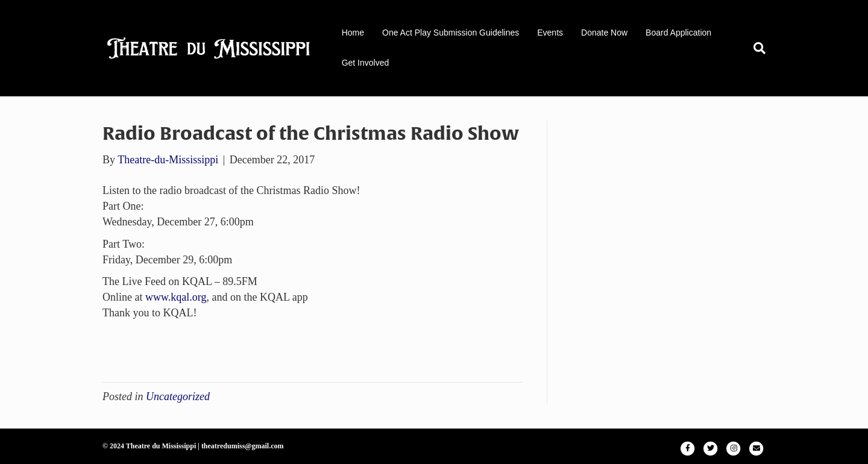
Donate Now (604, 33)
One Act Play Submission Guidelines (451, 33)
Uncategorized (178, 397)
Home (353, 33)
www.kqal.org (176, 297)
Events (550, 33)
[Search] (755, 48)
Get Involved (366, 63)
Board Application (678, 33)
